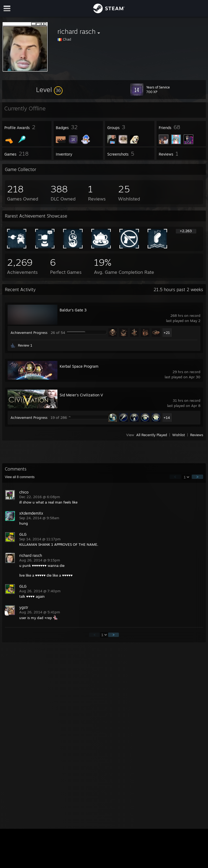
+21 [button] (167, 333)
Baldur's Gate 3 (73, 310)
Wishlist (179, 435)
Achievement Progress (29, 333)
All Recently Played (152, 435)
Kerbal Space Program (79, 366)
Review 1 (25, 345)
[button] (49, 90)
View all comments (20, 477)
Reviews (197, 435)
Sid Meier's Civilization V (81, 395)
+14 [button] (167, 417)
